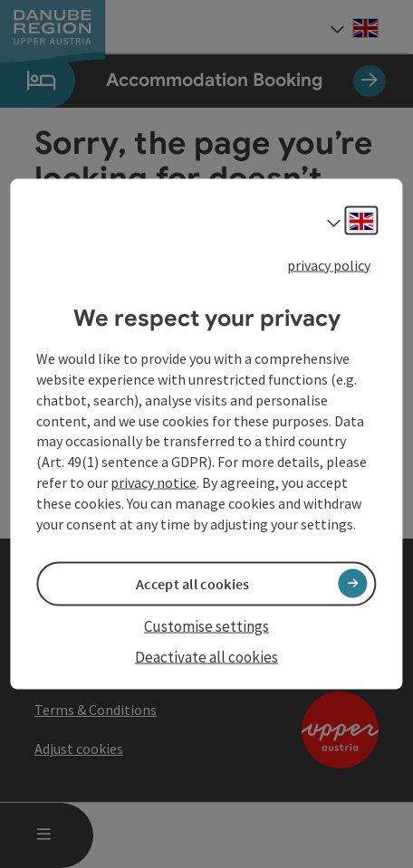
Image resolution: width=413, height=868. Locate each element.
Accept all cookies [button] (192, 583)
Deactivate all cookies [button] (206, 657)
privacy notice (154, 482)
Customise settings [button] (206, 625)
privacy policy (329, 264)
